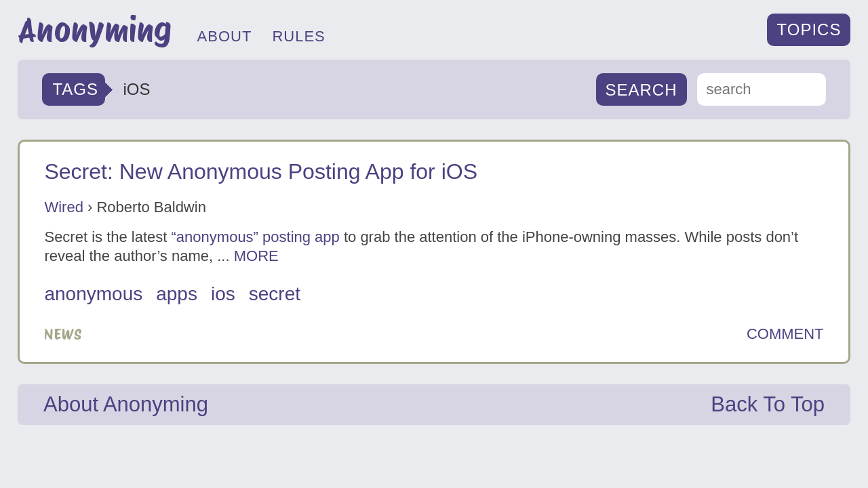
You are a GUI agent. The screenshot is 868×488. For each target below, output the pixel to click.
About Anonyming (126, 404)
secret (275, 294)
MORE (256, 256)
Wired (63, 207)
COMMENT (785, 334)
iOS (223, 294)
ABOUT (225, 36)
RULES (298, 36)
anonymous (93, 294)
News (63, 334)
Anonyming (95, 30)
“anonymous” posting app (256, 237)
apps (177, 294)
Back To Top (768, 404)
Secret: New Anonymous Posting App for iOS (261, 171)
